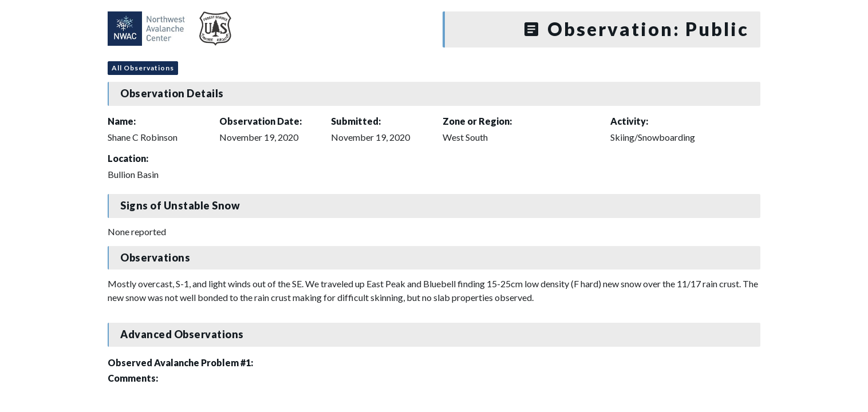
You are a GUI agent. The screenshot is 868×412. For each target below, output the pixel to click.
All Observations (143, 68)
